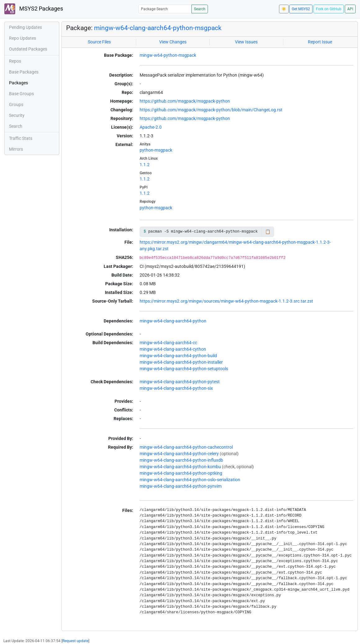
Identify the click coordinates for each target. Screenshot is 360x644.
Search (200, 9)
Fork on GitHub (329, 9)
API (350, 9)
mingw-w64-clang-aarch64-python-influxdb (181, 460)
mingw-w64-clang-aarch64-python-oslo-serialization (190, 480)
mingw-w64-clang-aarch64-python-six (176, 388)
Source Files (99, 42)
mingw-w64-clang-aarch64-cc (168, 343)
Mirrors (16, 149)
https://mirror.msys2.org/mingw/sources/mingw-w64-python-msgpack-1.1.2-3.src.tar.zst (226, 301)
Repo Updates (22, 38)
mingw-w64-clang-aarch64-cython (173, 349)
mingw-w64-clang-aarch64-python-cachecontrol (186, 447)
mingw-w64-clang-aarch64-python (173, 321)
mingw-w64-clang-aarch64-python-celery (179, 454)
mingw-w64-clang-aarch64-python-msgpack (158, 28)
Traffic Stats (21, 138)
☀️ (284, 9)
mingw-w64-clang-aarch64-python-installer (181, 362)
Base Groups (21, 94)
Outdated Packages (28, 49)
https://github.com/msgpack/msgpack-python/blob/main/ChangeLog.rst (211, 110)
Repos (15, 61)
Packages (18, 83)
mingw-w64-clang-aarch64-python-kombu (180, 467)
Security (17, 115)
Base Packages (24, 72)
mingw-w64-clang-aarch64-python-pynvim (181, 486)
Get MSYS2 (301, 9)
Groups (16, 104)
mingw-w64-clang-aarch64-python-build (178, 356)
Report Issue (320, 42)
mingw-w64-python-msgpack (168, 55)
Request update (75, 641)
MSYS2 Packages (34, 9)
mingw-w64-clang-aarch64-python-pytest (180, 382)
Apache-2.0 (151, 127)
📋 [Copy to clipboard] (268, 232)
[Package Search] (165, 9)
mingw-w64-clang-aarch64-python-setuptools (184, 369)
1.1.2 (145, 165)
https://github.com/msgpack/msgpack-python (185, 101)
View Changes (173, 42)
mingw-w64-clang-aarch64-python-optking (181, 473)
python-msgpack (156, 150)
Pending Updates (25, 27)
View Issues (246, 42)
